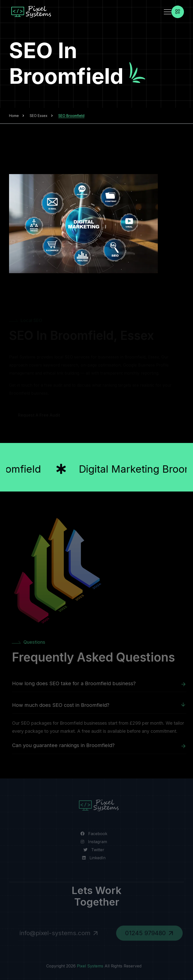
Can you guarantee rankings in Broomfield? (65, 745)
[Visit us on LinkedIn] (92, 858)
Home (14, 116)
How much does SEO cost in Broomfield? (63, 705)
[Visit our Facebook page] (92, 834)
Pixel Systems (88, 966)
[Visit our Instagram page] (92, 842)
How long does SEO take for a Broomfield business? (76, 683)
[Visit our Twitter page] (92, 850)
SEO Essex (39, 116)
